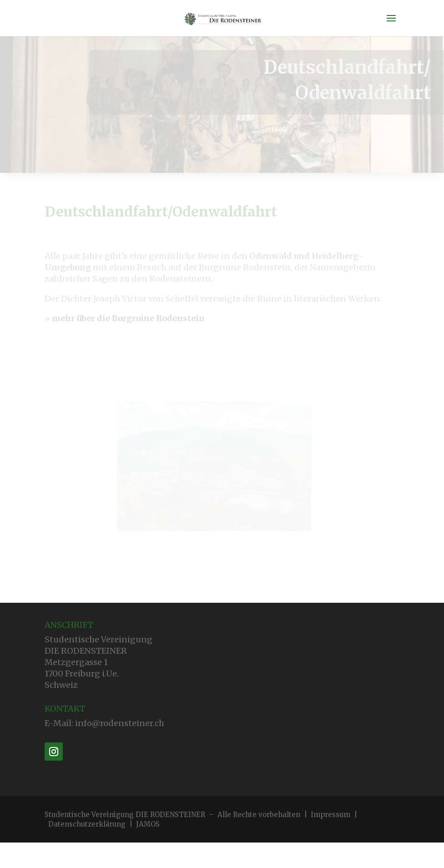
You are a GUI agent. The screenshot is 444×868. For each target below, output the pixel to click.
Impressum (330, 815)
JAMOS (148, 824)
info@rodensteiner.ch (120, 723)
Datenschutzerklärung (87, 824)
